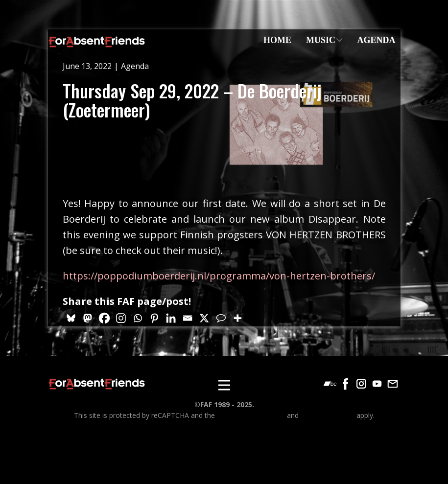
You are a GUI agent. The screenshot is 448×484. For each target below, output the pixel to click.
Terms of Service (328, 415)
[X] (204, 318)
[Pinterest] (154, 318)
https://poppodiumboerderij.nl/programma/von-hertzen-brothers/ (219, 276)
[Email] (188, 318)
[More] (237, 318)
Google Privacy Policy (251, 415)
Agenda (376, 40)
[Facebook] (104, 318)
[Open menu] (224, 385)
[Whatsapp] (138, 318)
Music (321, 40)
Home (277, 40)
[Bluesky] (71, 318)
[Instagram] (121, 318)
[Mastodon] (88, 318)
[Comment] (221, 318)
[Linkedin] (171, 318)
